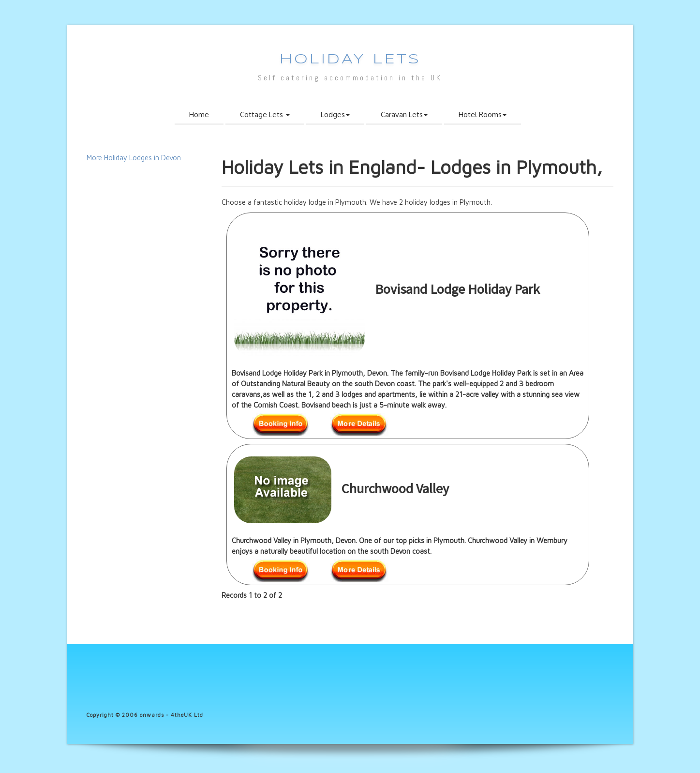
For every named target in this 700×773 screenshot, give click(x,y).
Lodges (335, 114)
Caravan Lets (404, 114)
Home (199, 114)
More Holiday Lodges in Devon (134, 158)
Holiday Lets (350, 60)
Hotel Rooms (483, 114)
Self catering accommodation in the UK (350, 78)
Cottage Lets (265, 114)
